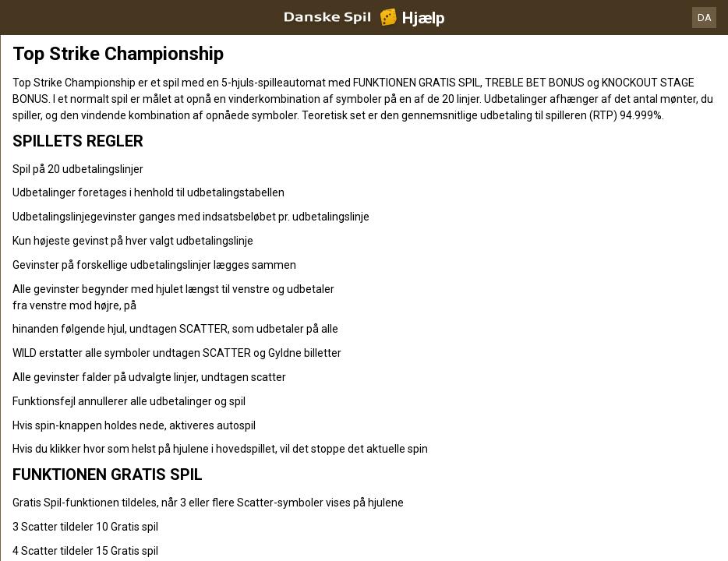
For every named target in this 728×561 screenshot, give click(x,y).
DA (705, 18)
